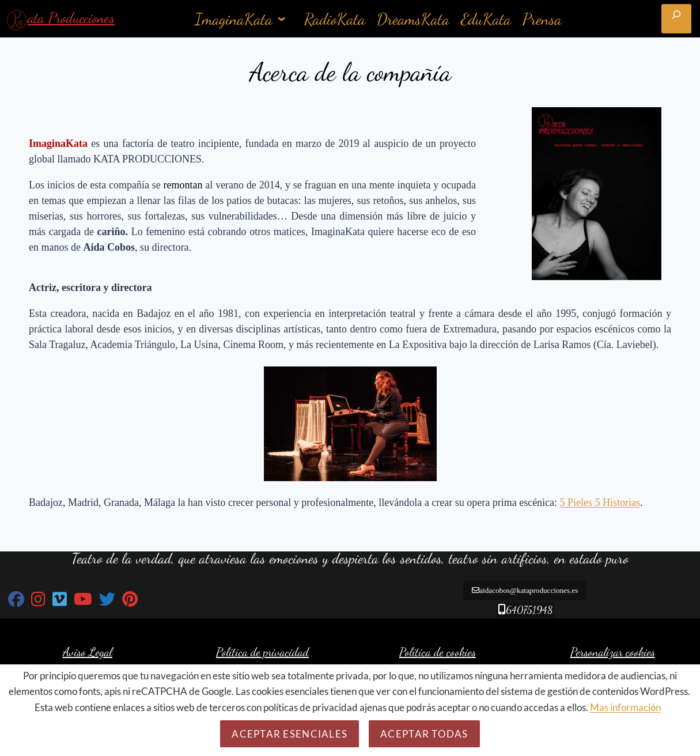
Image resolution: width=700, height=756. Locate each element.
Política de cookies (438, 654)
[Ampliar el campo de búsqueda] (676, 19)
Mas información (625, 707)
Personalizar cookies (613, 654)
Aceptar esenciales (290, 734)
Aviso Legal (88, 654)
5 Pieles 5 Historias (600, 502)
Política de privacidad (262, 654)
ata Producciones (71, 18)
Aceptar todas (424, 734)
